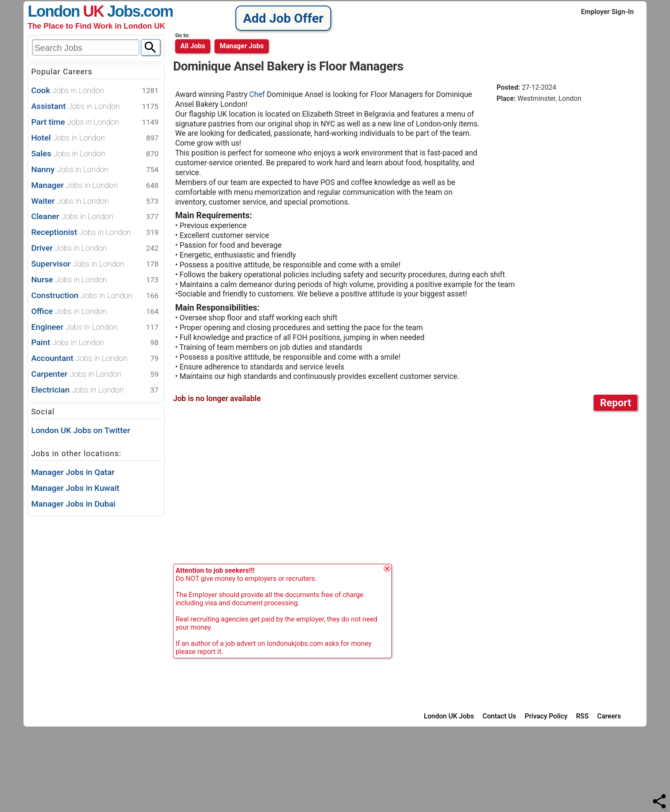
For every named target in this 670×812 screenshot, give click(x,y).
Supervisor (95, 264)
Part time (95, 122)
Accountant (95, 359)
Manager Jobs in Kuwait (75, 488)
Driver (95, 248)
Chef (258, 94)
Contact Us (499, 716)
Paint (95, 343)
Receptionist (95, 233)
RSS (582, 716)
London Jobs (84, 11)
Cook (95, 91)
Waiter (95, 201)
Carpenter (95, 374)
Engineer (95, 327)
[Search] (151, 47)
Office (95, 312)
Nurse (95, 280)
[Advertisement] (568, 175)
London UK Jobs (449, 716)
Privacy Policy (546, 716)
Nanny (95, 170)
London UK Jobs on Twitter (81, 430)
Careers (609, 716)
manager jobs (242, 46)
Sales (95, 154)
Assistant (95, 107)
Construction (95, 296)
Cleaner (95, 217)
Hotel (95, 138)
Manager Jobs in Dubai (73, 504)
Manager (95, 186)
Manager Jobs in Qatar (73, 472)
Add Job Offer (283, 18)
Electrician (95, 390)
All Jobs (193, 46)
